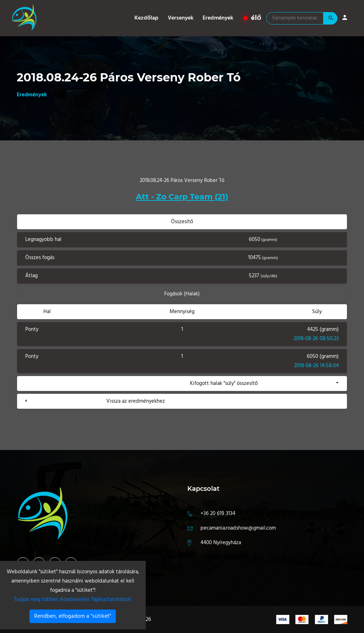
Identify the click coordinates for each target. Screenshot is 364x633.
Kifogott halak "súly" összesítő (224, 383)
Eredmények (218, 18)
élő (253, 18)
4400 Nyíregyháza (221, 543)
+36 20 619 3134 (218, 514)
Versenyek (181, 18)
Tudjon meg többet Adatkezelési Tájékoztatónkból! (73, 600)
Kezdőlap (146, 18)
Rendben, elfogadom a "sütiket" (73, 616)
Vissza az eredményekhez (136, 401)
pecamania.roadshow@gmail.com (238, 528)
